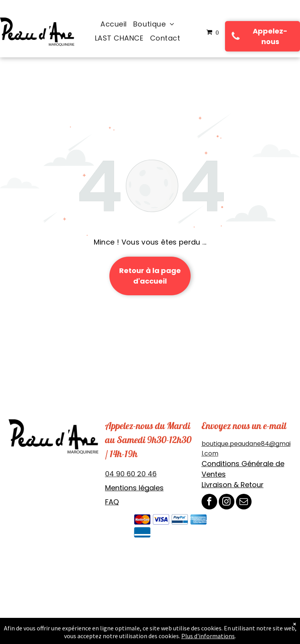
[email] (244, 503)
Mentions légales (134, 488)
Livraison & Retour (233, 485)
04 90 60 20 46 (131, 474)
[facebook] (209, 503)
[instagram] (227, 503)
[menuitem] (114, 24)
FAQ (112, 502)
